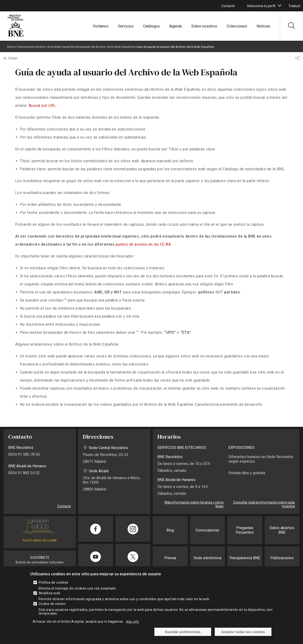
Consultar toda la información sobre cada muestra (264, 504)
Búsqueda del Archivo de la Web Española (105, 47)
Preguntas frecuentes (245, 530)
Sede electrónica (207, 558)
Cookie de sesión (52, 604)
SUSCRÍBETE (40, 558)
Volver (13, 58)
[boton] (280, 6)
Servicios (126, 26)
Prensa (170, 558)
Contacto (228, 6)
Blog (170, 530)
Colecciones (237, 26)
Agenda (176, 26)
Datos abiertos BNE (282, 530)
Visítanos (101, 26)
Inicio (11, 47)
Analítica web (50, 593)
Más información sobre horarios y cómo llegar (194, 504)
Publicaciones (282, 558)
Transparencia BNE (245, 558)
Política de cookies (54, 582)
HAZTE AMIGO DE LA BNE (40, 540)
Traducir (294, 6)
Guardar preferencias (183, 632)
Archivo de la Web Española (55, 47)
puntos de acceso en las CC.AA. (144, 244)
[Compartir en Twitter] (133, 557)
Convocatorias (207, 530)
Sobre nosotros (204, 26)
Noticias (263, 26)
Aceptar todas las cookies (243, 632)
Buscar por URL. (43, 106)
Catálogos (151, 26)
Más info (133, 621)
